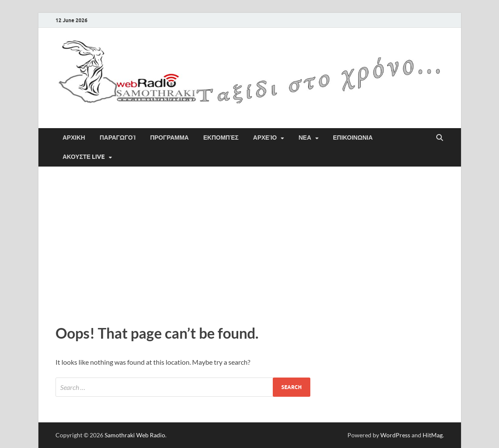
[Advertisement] (250, 243)
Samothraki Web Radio (135, 435)
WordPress (395, 435)
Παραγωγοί (117, 138)
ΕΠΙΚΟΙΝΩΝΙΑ (353, 138)
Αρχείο (265, 138)
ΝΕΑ (305, 138)
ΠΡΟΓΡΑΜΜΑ (170, 138)
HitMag (433, 435)
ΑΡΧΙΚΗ (74, 138)
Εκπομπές (221, 138)
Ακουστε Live (84, 157)
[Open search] (440, 138)
